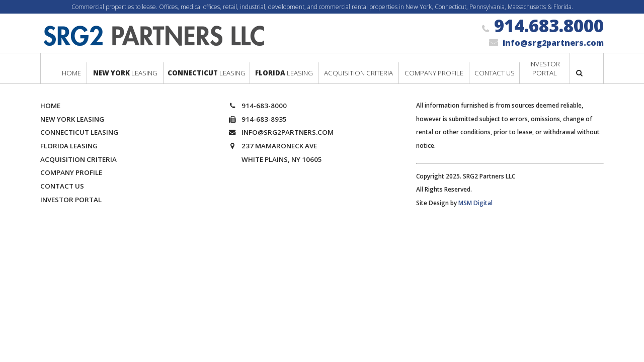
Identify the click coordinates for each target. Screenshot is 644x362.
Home (50, 106)
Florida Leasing (69, 146)
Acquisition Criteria (78, 159)
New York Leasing (72, 119)
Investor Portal (71, 200)
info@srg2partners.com (553, 43)
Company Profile (71, 172)
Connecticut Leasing (79, 132)
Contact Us (62, 186)
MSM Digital (475, 203)
